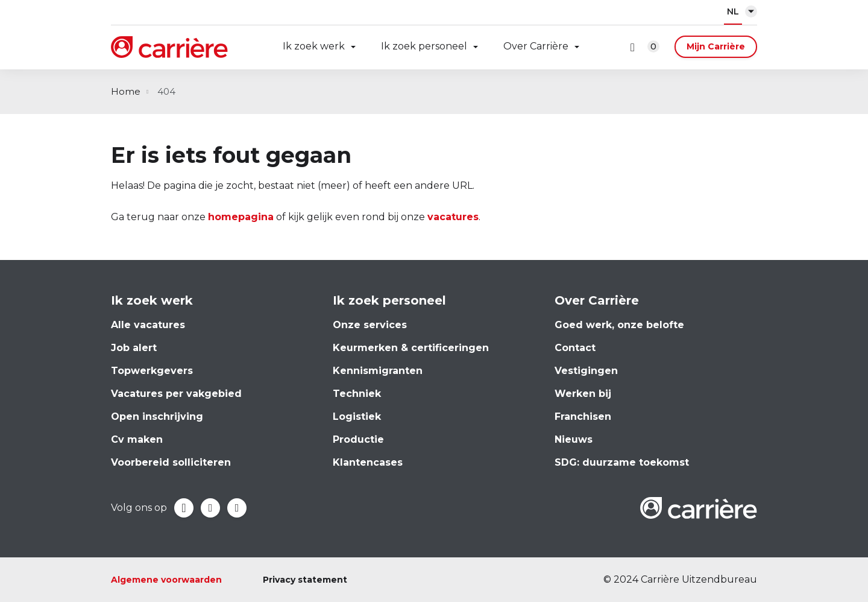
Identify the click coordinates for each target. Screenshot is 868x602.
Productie (358, 439)
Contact (575, 348)
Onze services (370, 325)
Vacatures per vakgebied (176, 394)
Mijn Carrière (716, 46)
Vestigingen (586, 371)
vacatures (453, 217)
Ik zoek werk (314, 46)
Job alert (134, 348)
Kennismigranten (378, 371)
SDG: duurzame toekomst (622, 462)
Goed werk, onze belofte (619, 325)
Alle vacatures (148, 325)
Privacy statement (305, 580)
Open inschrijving (157, 417)
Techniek (357, 394)
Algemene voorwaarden (166, 580)
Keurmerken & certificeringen (411, 348)
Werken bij (583, 394)
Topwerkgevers (152, 371)
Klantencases (368, 462)
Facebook (184, 508)
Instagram (237, 508)
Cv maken (137, 439)
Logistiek (357, 417)
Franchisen (583, 417)
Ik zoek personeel (424, 46)
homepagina (241, 217)
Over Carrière (536, 46)
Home (126, 91)
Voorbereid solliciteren (171, 462)
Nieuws (574, 439)
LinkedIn (210, 508)
